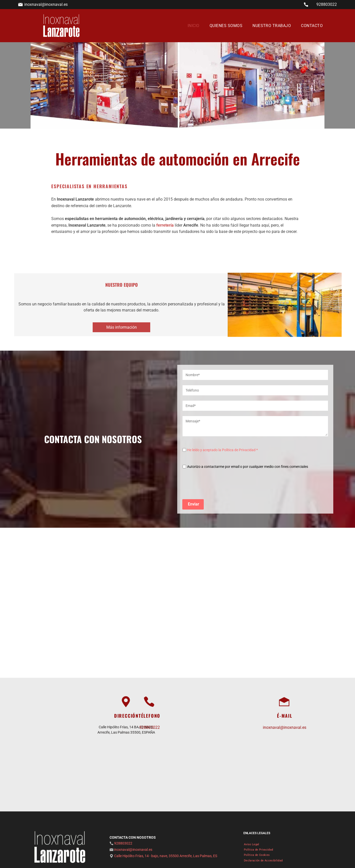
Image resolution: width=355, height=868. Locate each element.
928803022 (327, 4)
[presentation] (221, 484)
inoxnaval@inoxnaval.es (46, 4)
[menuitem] (194, 26)
